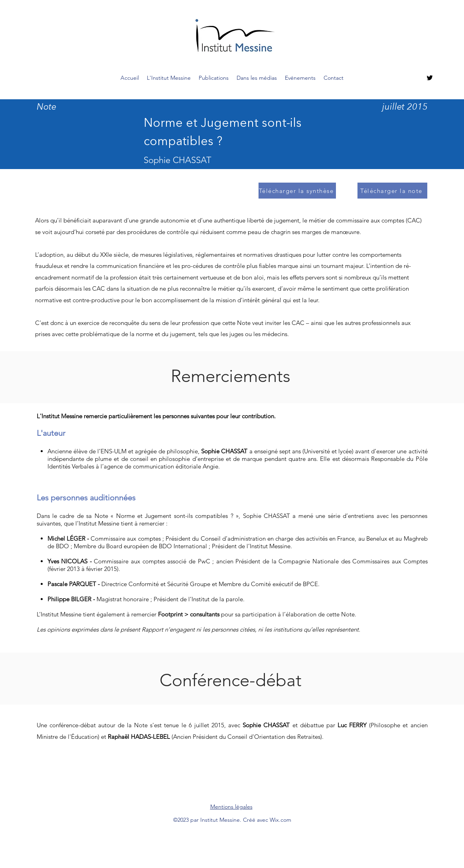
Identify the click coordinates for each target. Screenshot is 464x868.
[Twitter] (430, 78)
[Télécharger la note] (392, 191)
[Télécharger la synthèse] (297, 191)
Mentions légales (231, 807)
